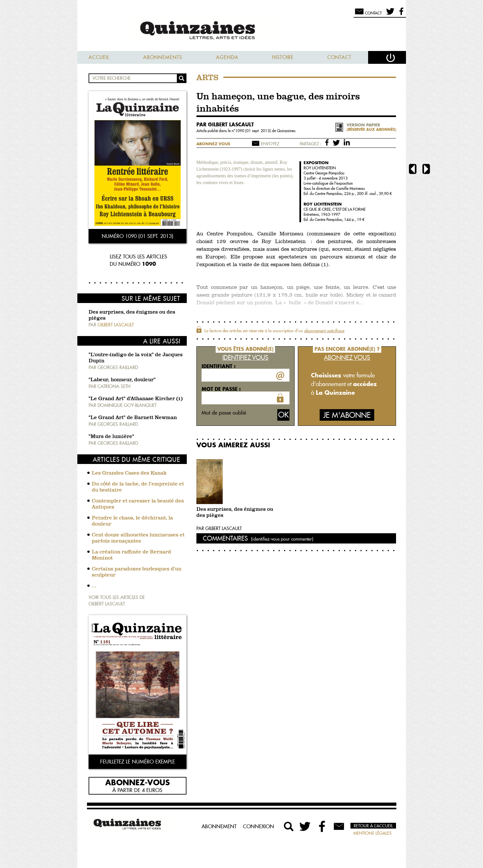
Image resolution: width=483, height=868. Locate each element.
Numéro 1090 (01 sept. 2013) (138, 236)
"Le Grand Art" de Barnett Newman (133, 418)
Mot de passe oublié (224, 413)
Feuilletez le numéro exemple (138, 762)
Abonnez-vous (138, 782)
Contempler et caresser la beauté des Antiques (138, 504)
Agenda (227, 57)
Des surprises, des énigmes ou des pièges (235, 513)
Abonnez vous (213, 144)
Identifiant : (219, 366)
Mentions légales (372, 833)
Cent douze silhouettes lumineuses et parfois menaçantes (138, 538)
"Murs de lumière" (111, 437)
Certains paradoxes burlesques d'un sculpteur (137, 572)
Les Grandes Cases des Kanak (129, 473)
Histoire (283, 57)
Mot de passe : (221, 389)
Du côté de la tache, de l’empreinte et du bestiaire (138, 487)
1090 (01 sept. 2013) (254, 131)
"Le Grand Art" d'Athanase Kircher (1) (136, 399)
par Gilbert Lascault (225, 124)
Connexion (259, 826)
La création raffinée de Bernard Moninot (131, 555)
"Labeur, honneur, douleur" (122, 380)
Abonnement (219, 826)
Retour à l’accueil (373, 826)
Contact (339, 57)
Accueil (99, 57)
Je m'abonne (347, 415)
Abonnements (163, 57)
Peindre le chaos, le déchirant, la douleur (132, 521)
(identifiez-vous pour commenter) (282, 539)
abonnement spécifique (324, 331)
